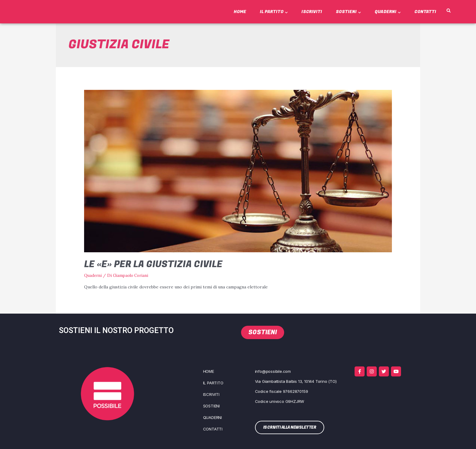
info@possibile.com (273, 371)
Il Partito (274, 12)
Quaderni (388, 12)
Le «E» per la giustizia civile (153, 264)
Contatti (425, 12)
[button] (448, 11)
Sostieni (348, 12)
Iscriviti (312, 12)
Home (240, 12)
